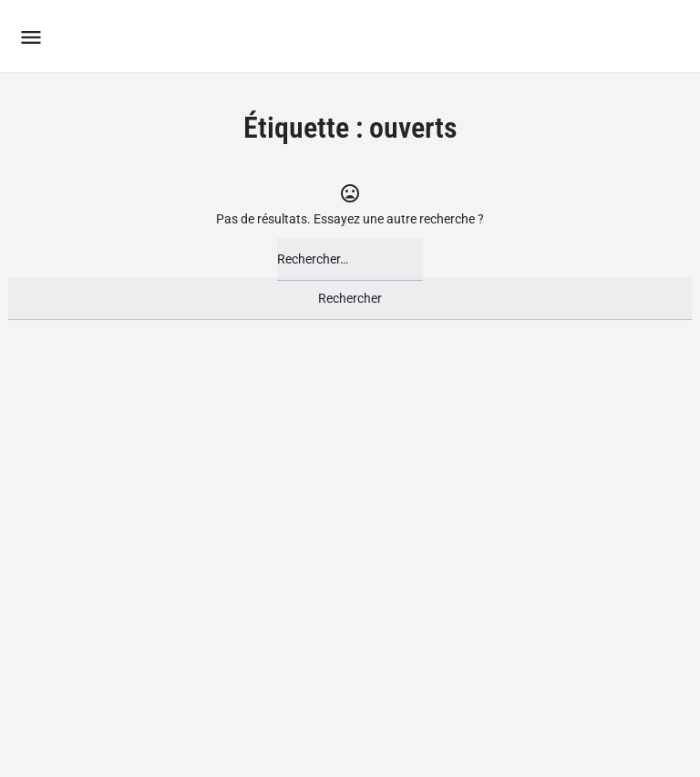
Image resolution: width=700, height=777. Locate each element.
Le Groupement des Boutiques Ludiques (278, 36)
